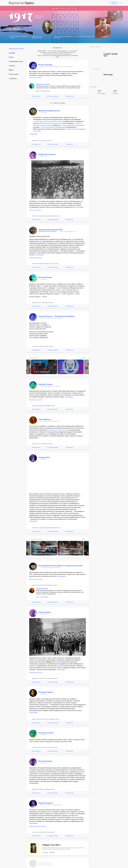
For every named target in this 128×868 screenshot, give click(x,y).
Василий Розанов (45, 277)
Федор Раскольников (47, 154)
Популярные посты (16, 61)
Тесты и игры (14, 74)
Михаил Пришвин (45, 65)
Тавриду (49, 662)
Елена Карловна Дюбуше (65, 316)
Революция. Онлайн (16, 49)
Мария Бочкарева (45, 803)
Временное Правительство (49, 111)
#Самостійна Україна (35, 78)
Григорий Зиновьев (42, 589)
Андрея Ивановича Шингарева (74, 125)
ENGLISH (114, 3)
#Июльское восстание (36, 400)
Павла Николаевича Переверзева (53, 127)
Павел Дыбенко (45, 419)
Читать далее (33, 134)
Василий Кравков (45, 761)
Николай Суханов (45, 384)
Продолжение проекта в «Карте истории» (64, 8)
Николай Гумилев (46, 316)
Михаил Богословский (43, 84)
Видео (11, 70)
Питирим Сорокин (46, 692)
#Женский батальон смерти (37, 826)
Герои (11, 57)
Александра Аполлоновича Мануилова (48, 121)
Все (84, 358)
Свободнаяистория (39, 17)
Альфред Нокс (44, 457)
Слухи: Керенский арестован (85, 36)
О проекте (13, 79)
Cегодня (12, 53)
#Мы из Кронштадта (35, 210)
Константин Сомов (46, 733)
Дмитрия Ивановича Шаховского (49, 123)
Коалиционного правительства (58, 430)
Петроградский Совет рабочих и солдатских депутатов (61, 566)
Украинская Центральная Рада (50, 230)
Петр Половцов (45, 612)
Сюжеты (12, 66)
